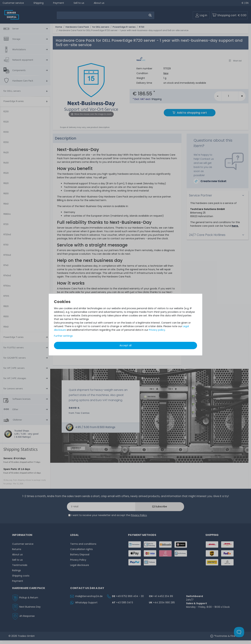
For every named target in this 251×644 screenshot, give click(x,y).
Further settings (63, 336)
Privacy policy (157, 330)
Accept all (126, 345)
